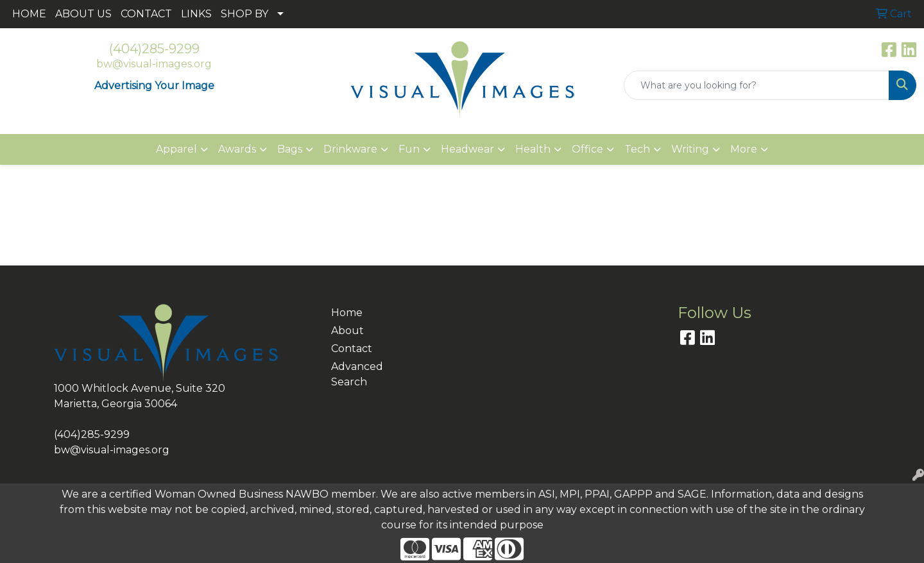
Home (347, 313)
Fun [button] (409, 149)
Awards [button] (237, 149)
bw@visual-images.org (154, 64)
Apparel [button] (176, 149)
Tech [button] (637, 149)
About (347, 331)
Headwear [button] (467, 149)
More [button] (744, 149)
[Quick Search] (757, 85)
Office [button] (587, 149)
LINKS (196, 14)
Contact (352, 349)
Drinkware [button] (350, 149)
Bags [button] (290, 149)
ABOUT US (83, 14)
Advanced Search (357, 374)
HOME (29, 14)
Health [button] (533, 149)
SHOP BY (244, 14)
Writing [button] (690, 149)
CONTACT (146, 14)
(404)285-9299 (154, 49)
